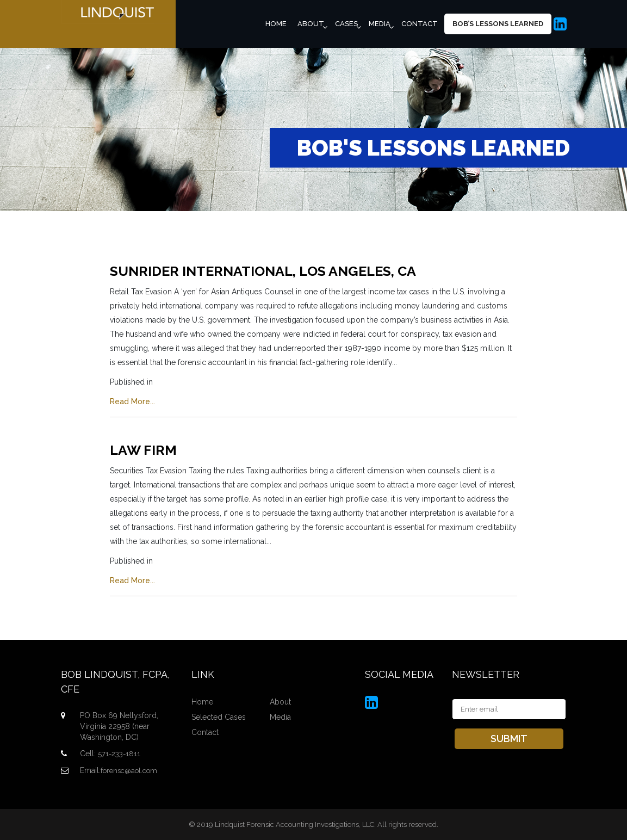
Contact (420, 24)
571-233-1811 (119, 754)
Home (276, 24)
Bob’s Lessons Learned (498, 24)
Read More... (132, 402)
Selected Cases (219, 717)
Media (380, 24)
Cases (346, 24)
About (311, 24)
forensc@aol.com (129, 771)
